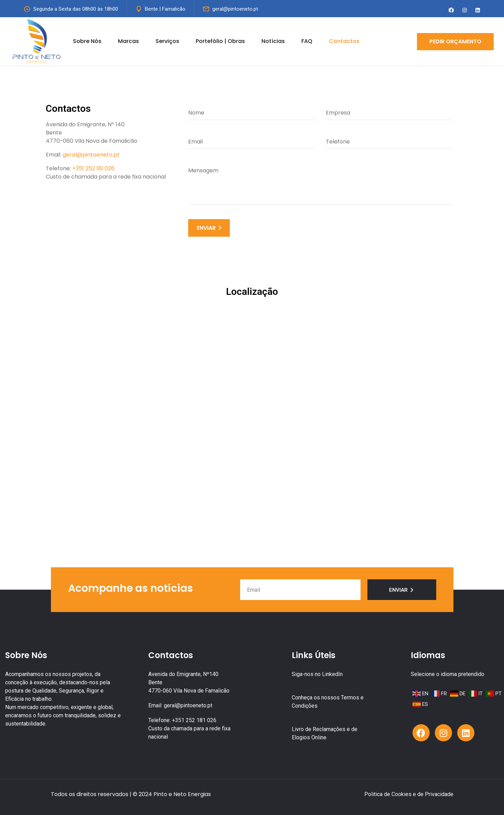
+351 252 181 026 (93, 168)
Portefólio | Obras (220, 41)
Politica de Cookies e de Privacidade (409, 794)
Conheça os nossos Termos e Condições (328, 702)
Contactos (344, 41)
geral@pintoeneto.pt (235, 9)
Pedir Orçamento (455, 41)
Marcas (128, 41)
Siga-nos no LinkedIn (317, 674)
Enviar (402, 590)
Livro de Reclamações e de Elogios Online (325, 733)
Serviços (167, 41)
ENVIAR (209, 228)
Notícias (273, 41)
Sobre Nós (87, 41)
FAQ (307, 41)
